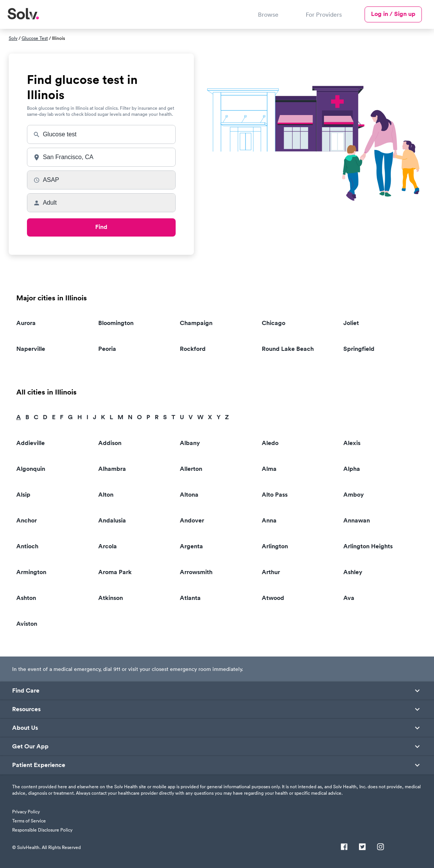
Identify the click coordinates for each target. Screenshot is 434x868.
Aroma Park (115, 572)
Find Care (26, 691)
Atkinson (111, 598)
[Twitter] (362, 847)
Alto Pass (275, 495)
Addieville (31, 443)
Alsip (23, 495)
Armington (31, 572)
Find (101, 227)
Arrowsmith (196, 572)
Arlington (275, 546)
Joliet (351, 323)
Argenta (191, 546)
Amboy (354, 495)
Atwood (273, 598)
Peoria (107, 349)
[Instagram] (381, 847)
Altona (189, 495)
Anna (269, 520)
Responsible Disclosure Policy (42, 830)
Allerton (191, 469)
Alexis (352, 443)
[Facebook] (344, 847)
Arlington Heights (368, 546)
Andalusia (112, 520)
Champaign (196, 323)
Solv (13, 38)
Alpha (352, 469)
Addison (110, 443)
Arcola (108, 546)
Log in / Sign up (393, 14)
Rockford (193, 349)
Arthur (271, 572)
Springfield (359, 349)
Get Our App (30, 746)
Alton (106, 495)
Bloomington (116, 323)
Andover (192, 520)
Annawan (357, 520)
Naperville (31, 349)
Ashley (353, 572)
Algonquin (31, 469)
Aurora (26, 323)
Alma (269, 469)
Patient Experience (39, 765)
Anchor (27, 520)
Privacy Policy (26, 812)
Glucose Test (35, 38)
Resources (26, 709)
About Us (25, 728)
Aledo (270, 443)
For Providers (324, 14)
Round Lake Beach (288, 349)
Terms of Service (29, 821)
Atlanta (190, 598)
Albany (190, 443)
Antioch (27, 546)
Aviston (27, 624)
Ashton (26, 598)
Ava (349, 598)
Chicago (274, 323)
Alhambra (112, 469)
